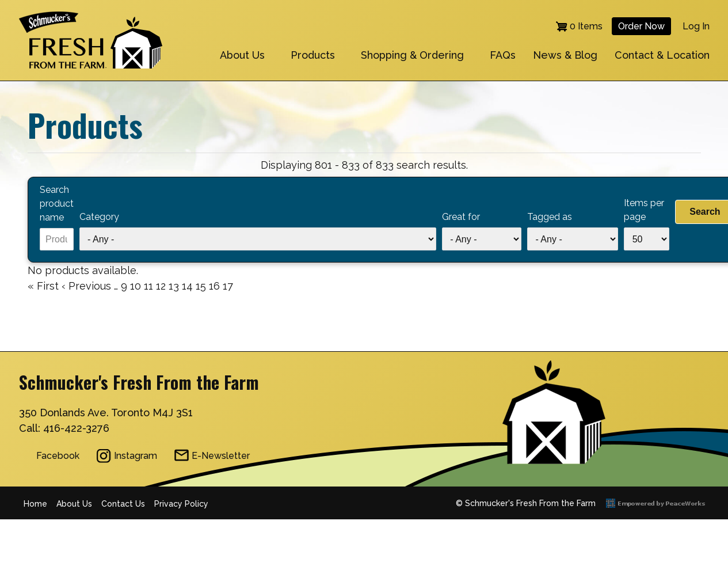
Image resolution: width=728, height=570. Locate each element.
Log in (696, 26)
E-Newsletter (221, 456)
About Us (242, 55)
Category (99, 217)
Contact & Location (662, 55)
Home (35, 504)
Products (313, 55)
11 (148, 285)
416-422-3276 (76, 428)
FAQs (503, 55)
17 (228, 286)
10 (136, 285)
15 (201, 285)
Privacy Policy (181, 504)
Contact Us (123, 504)
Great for (461, 217)
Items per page (644, 210)
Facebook (58, 456)
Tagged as (550, 217)
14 (187, 285)
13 (174, 285)
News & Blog (565, 55)
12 (161, 285)
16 (214, 285)
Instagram (136, 456)
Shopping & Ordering (412, 55)
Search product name (57, 204)
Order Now (641, 26)
